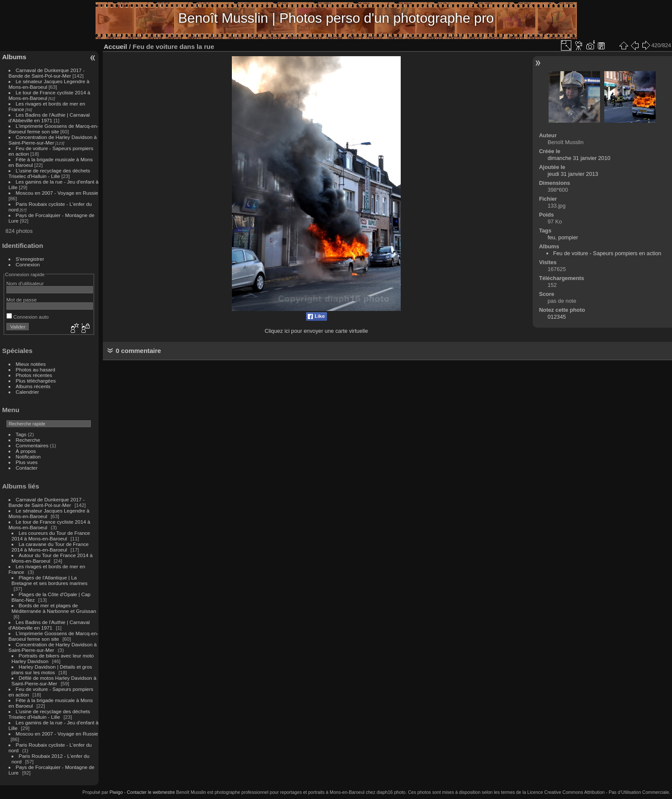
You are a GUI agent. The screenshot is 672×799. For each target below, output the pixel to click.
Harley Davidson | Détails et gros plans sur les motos (52, 669)
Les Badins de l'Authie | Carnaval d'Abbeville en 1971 (49, 118)
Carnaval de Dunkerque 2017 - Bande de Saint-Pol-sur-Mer (47, 73)
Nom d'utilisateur (25, 283)
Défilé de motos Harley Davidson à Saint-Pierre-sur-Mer (54, 681)
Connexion (28, 264)
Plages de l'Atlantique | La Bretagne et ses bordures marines (49, 580)
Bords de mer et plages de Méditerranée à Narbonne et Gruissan (54, 608)
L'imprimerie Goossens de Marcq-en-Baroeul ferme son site (54, 129)
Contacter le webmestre (151, 792)
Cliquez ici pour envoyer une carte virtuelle (316, 331)
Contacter (27, 468)
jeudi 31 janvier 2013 (573, 174)
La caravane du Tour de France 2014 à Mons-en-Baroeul (50, 547)
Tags (21, 434)
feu (552, 237)
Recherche (28, 440)
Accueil (115, 47)
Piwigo (116, 792)
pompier (568, 237)
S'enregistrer (30, 259)
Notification (28, 457)
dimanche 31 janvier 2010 (579, 158)
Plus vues (27, 462)
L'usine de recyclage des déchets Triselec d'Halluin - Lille (49, 173)
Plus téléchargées (36, 381)
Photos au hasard (36, 369)
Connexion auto (28, 317)
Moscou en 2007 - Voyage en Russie (57, 193)
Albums (14, 57)
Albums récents (33, 386)
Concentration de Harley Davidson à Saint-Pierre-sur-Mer (53, 140)
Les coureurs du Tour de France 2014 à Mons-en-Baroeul (51, 536)
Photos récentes (34, 375)
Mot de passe (22, 300)
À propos (26, 451)
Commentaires (32, 445)
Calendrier (27, 392)
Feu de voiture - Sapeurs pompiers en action (607, 253)
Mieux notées (31, 364)
